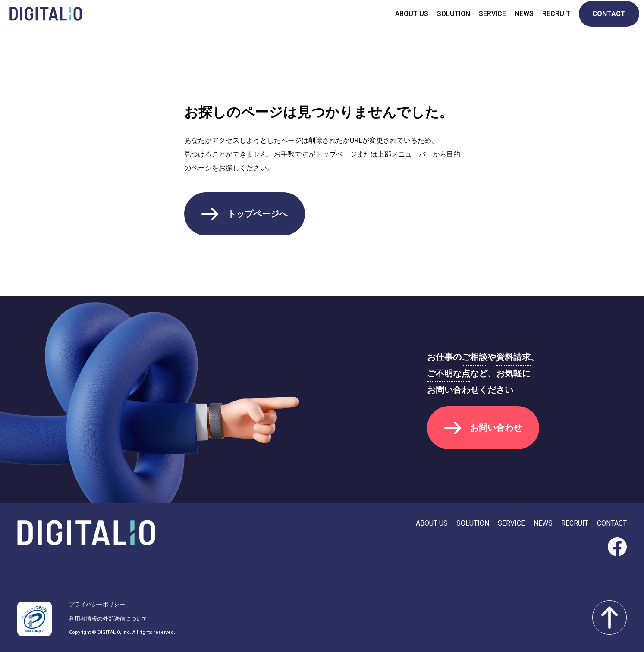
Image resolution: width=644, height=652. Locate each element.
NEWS (520, 22)
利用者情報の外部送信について (108, 619)
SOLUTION (450, 22)
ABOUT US (408, 22)
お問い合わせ (496, 428)
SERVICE (488, 22)
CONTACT (605, 21)
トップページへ (258, 214)
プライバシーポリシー (97, 604)
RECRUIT (552, 22)
